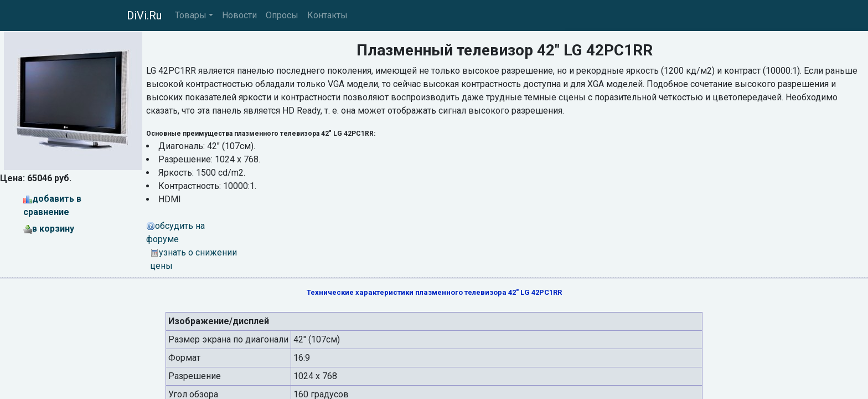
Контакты (327, 15)
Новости (239, 15)
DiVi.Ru (144, 16)
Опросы (282, 15)
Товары (191, 15)
